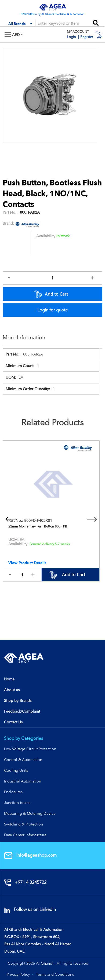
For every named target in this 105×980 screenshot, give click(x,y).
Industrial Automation (23, 781)
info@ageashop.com (30, 855)
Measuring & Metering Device (30, 813)
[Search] (96, 21)
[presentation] (10, 519)
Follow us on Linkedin (30, 909)
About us (12, 690)
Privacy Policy (18, 974)
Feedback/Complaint (22, 711)
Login (72, 37)
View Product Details (27, 563)
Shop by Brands (18, 701)
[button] (18, 35)
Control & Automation (23, 760)
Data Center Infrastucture (25, 835)
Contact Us (13, 722)
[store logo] (53, 7)
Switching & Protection (23, 824)
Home (9, 679)
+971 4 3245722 (25, 882)
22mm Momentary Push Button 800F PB (38, 527)
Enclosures (13, 792)
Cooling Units (16, 770)
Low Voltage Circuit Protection (30, 749)
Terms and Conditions (55, 974)
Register (87, 37)
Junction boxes (17, 803)
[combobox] (59, 23)
